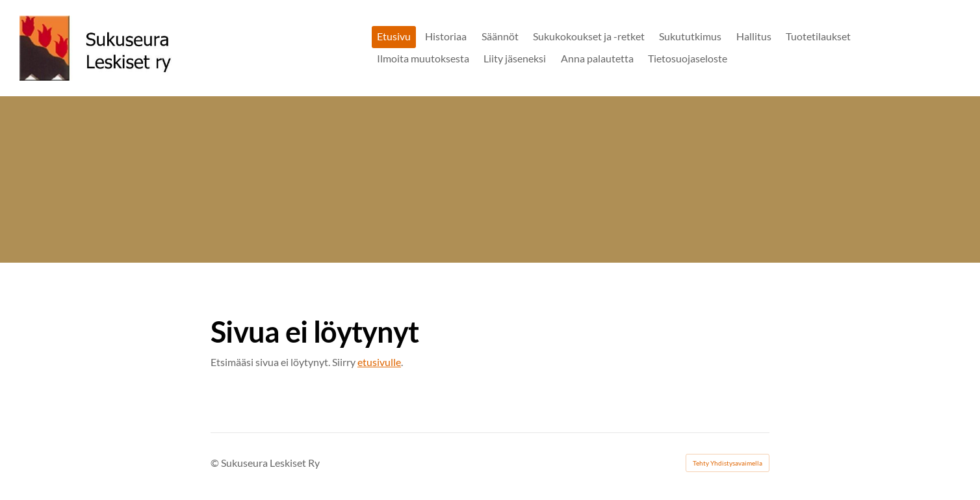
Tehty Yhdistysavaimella (728, 463)
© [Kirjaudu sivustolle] (216, 463)
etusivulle (379, 362)
